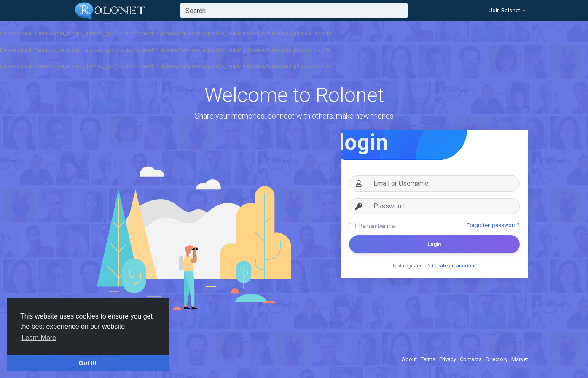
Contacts (471, 359)
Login (434, 244)
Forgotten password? (493, 225)
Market (520, 359)
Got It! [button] (88, 363)
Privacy (448, 359)
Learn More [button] (39, 338)
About (410, 359)
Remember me (377, 226)
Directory (497, 359)
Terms (429, 359)
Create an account (454, 266)
